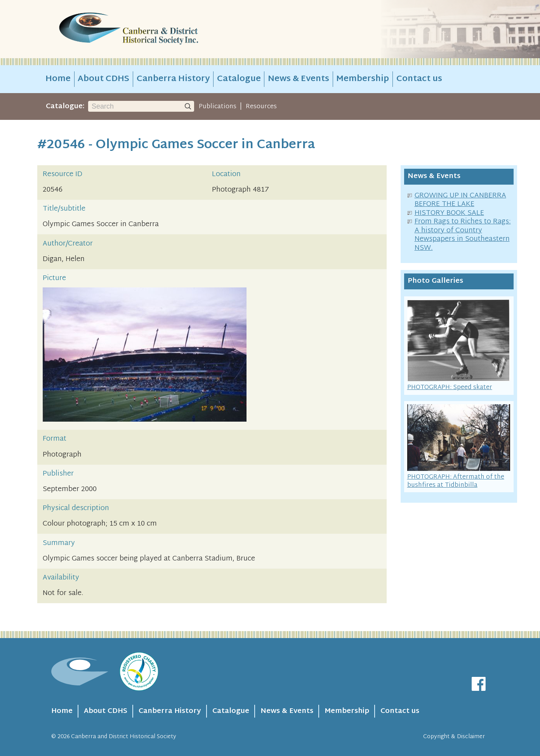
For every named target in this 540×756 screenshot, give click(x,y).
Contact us (419, 79)
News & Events (299, 79)
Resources (261, 107)
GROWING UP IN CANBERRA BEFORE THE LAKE (460, 200)
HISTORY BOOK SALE (449, 213)
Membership (363, 79)
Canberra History (173, 79)
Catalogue (239, 79)
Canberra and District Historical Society (124, 737)
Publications (218, 107)
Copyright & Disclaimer (454, 737)
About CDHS (103, 79)
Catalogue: (65, 106)
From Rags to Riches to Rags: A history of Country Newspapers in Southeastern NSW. (463, 235)
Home (58, 79)
